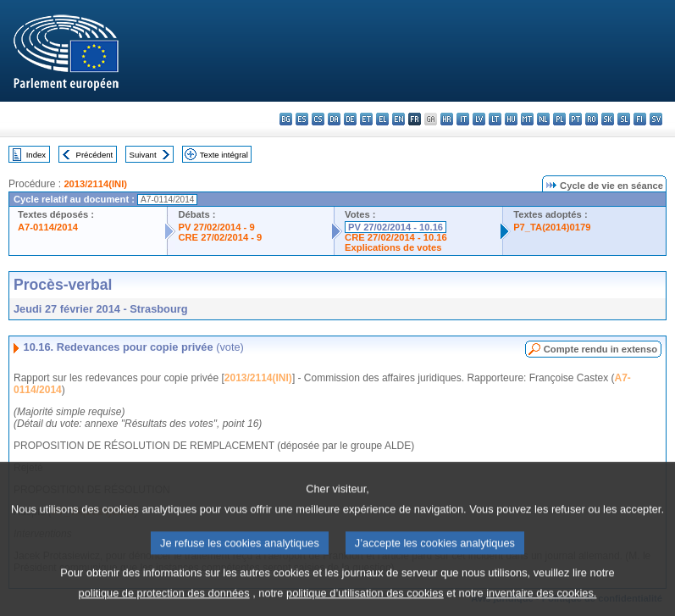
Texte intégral (224, 155)
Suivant (143, 155)
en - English (398, 119)
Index (36, 155)
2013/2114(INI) (95, 184)
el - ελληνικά (382, 119)
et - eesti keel (366, 119)
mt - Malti (527, 119)
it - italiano (463, 119)
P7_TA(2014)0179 (552, 227)
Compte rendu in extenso (600, 349)
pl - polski (559, 119)
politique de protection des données (164, 604)
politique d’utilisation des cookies (365, 604)
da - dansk (334, 119)
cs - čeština (318, 119)
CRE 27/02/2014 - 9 (220, 237)
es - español (302, 119)
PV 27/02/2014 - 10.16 (396, 227)
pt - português (575, 119)
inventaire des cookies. (541, 604)
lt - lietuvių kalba (495, 119)
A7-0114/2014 (48, 227)
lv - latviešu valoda (479, 119)
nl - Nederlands (543, 119)
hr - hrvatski (447, 119)
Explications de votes (393, 247)
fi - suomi (640, 119)
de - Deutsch (350, 119)
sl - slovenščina (624, 119)
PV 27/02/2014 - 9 (216, 227)
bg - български (286, 119)
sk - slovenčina (608, 119)
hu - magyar (511, 119)
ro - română (592, 119)
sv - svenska (656, 119)
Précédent (95, 155)
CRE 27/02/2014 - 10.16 (396, 237)
